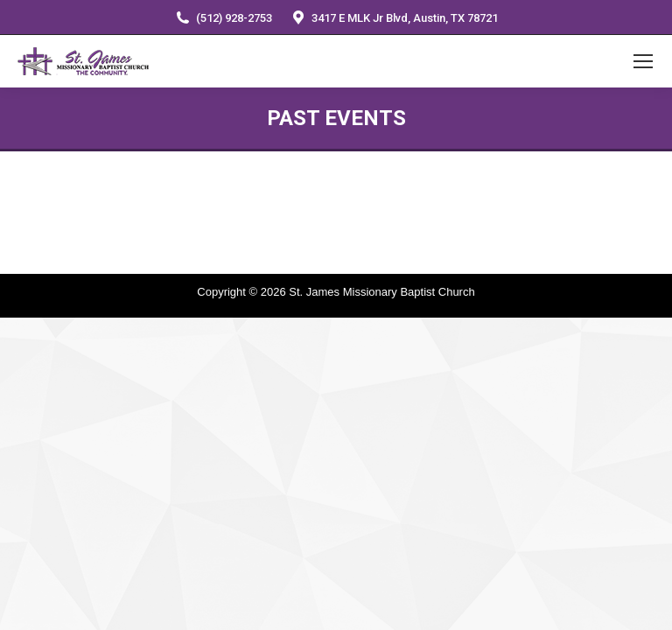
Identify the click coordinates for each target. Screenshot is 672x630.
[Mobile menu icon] (643, 61)
